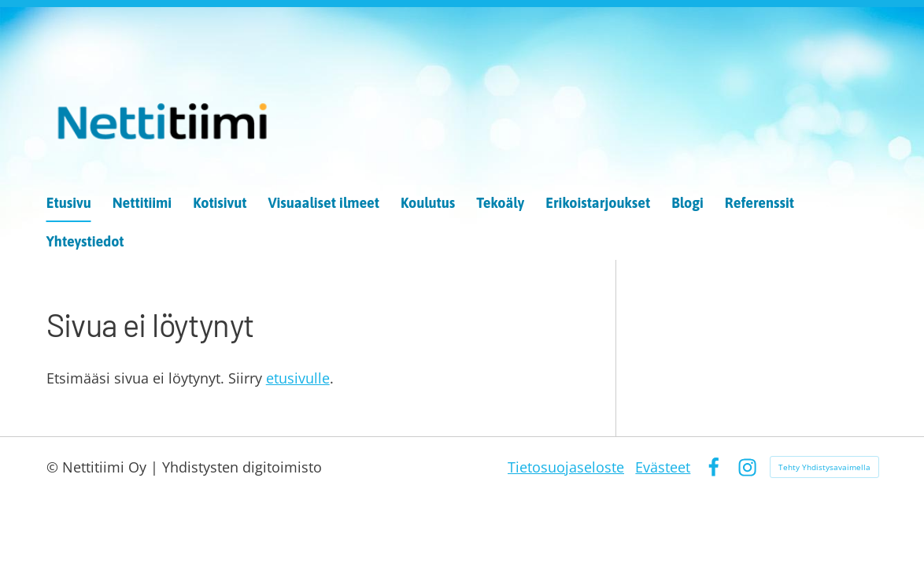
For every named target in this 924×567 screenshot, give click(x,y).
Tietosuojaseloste (566, 467)
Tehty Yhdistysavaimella (824, 467)
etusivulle (298, 378)
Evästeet (663, 467)
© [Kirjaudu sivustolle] (54, 467)
